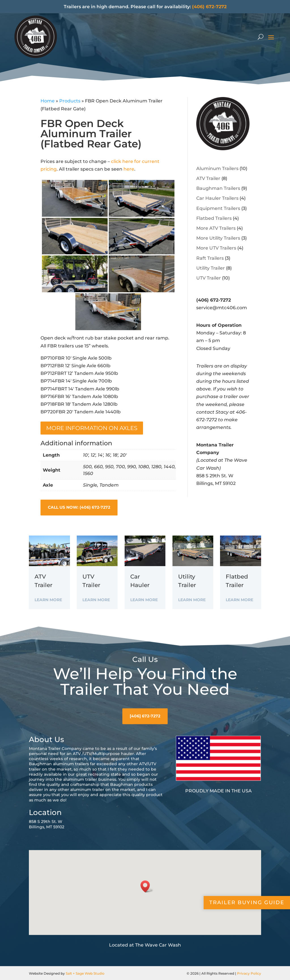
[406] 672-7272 (145, 756)
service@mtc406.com (222, 308)
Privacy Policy (249, 973)
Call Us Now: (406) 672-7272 (79, 507)
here (129, 169)
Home (48, 101)
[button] (147, 926)
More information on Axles (92, 428)
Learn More (48, 600)
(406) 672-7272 (209, 7)
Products (70, 101)
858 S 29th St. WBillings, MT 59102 (47, 864)
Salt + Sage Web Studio (85, 973)
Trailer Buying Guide (247, 902)
